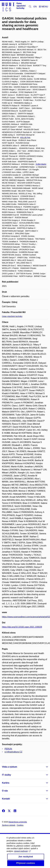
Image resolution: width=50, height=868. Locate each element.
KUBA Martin (41, 164)
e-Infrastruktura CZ (13, 752)
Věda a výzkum (10, 767)
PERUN (8, 749)
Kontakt (6, 799)
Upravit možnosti (22, 854)
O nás (5, 791)
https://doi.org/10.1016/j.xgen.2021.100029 (22, 627)
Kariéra (6, 783)
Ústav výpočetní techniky (12, 316)
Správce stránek (9, 825)
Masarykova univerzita (18, 822)
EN (35, 7)
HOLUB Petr (25, 138)
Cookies (20, 825)
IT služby (6, 775)
